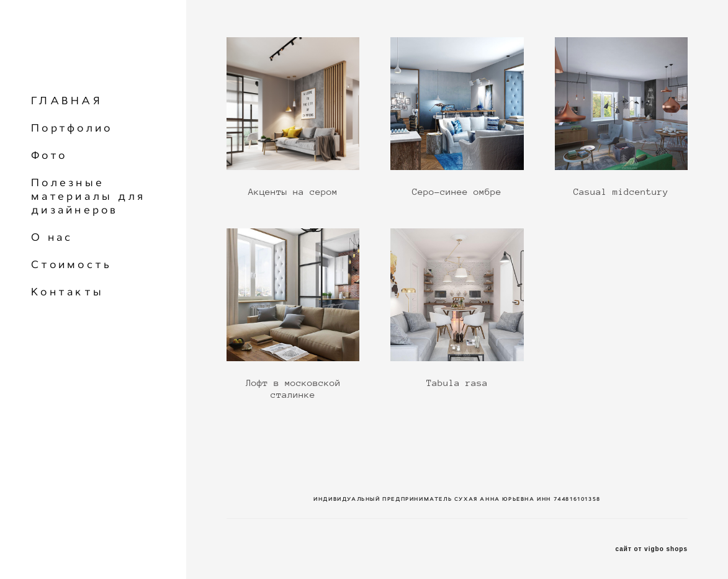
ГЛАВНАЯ (67, 101)
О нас (52, 237)
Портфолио (72, 128)
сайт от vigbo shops (652, 549)
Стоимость (71, 264)
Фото (49, 155)
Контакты (67, 292)
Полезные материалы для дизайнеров (88, 196)
